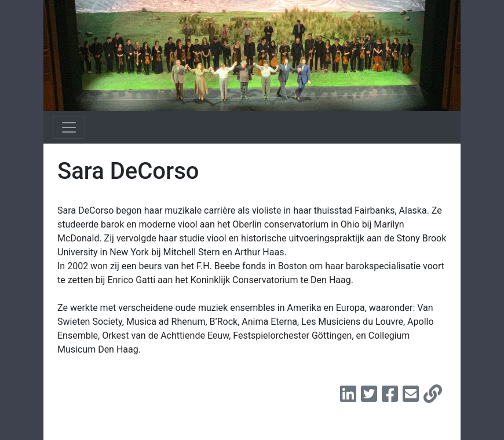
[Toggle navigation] (69, 127)
